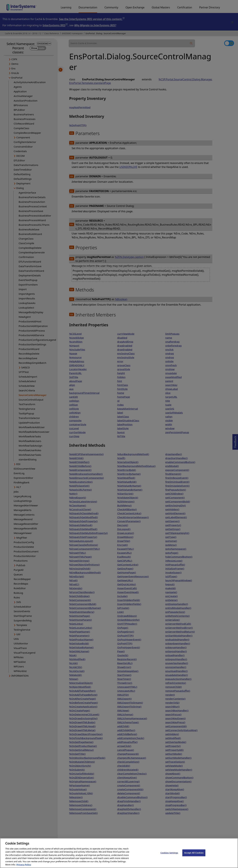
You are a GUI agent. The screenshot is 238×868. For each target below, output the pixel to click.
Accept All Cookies (194, 855)
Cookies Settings (169, 855)
